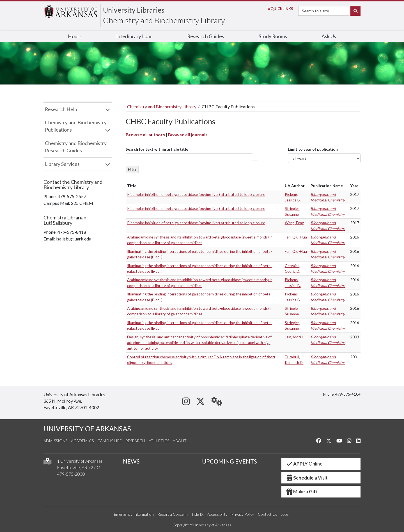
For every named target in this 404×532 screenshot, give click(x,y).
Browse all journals (188, 135)
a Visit (307, 478)
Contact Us (268, 514)
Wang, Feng (294, 223)
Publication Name (327, 186)
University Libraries (134, 10)
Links (280, 9)
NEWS (131, 461)
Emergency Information (134, 514)
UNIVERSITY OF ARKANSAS (87, 429)
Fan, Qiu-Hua (296, 237)
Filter (132, 169)
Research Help (61, 109)
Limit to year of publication (313, 149)
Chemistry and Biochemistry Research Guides (76, 147)
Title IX (197, 514)
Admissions (55, 441)
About (180, 441)
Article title (256, 158)
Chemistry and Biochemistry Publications (76, 126)
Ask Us (329, 36)
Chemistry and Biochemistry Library (164, 20)
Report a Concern (173, 514)
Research (135, 441)
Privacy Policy (243, 514)
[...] (189, 158)
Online (304, 464)
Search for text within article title (157, 149)
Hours (75, 36)
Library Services (62, 164)
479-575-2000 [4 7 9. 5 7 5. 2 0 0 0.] (71, 474)
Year (354, 186)
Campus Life (110, 441)
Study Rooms (273, 36)
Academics (82, 441)
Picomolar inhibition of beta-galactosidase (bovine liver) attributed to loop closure (196, 194)
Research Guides (206, 36)
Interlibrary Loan (134, 36)
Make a (302, 491)
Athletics (159, 441)
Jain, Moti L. (295, 337)
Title (132, 186)
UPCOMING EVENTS (229, 461)
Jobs (285, 514)
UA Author (295, 186)
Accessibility (217, 514)
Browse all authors (145, 135)
